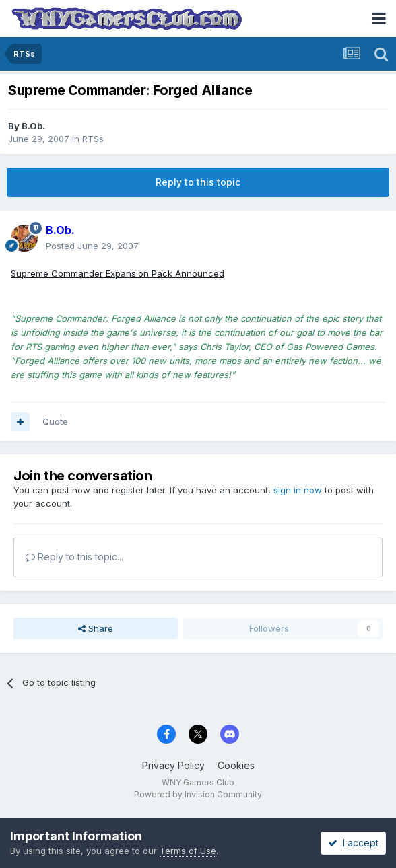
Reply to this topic (198, 182)
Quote (55, 421)
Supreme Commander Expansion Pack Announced (118, 273)
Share (96, 628)
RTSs (93, 139)
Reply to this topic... (74, 557)
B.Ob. (33, 126)
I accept (353, 843)
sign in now (298, 490)
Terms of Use (188, 851)
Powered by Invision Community (198, 794)
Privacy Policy (173, 765)
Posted (92, 246)
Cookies (236, 765)
